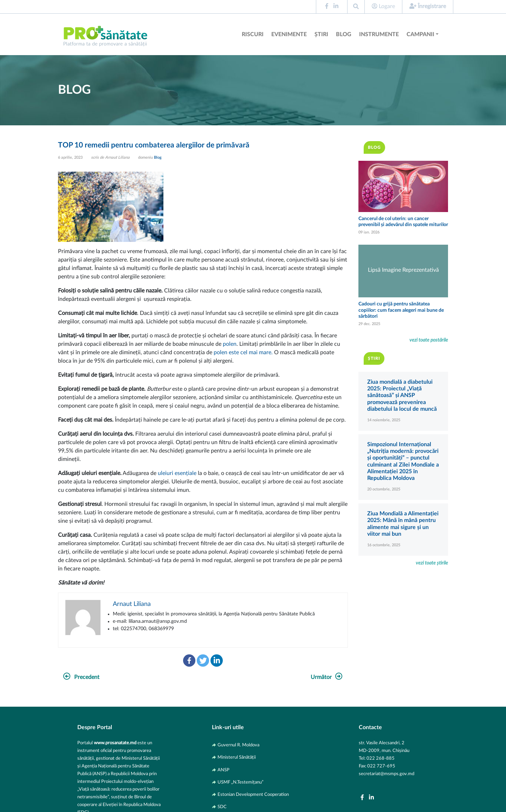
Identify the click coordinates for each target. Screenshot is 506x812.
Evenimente (289, 34)
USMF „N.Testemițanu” (241, 782)
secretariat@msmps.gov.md (387, 774)
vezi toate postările (429, 340)
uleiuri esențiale (176, 473)
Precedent (81, 677)
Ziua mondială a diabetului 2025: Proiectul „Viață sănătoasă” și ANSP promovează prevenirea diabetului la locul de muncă (402, 395)
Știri (321, 34)
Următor (327, 677)
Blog (344, 34)
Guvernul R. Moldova (238, 745)
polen (230, 344)
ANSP (223, 770)
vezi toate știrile (432, 563)
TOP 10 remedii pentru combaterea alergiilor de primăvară (154, 145)
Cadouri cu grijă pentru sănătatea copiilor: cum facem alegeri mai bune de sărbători (401, 310)
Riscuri (253, 34)
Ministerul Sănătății (237, 757)
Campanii (420, 34)
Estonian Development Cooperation (253, 794)
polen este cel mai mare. (243, 352)
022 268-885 (381, 758)
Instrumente (379, 34)
